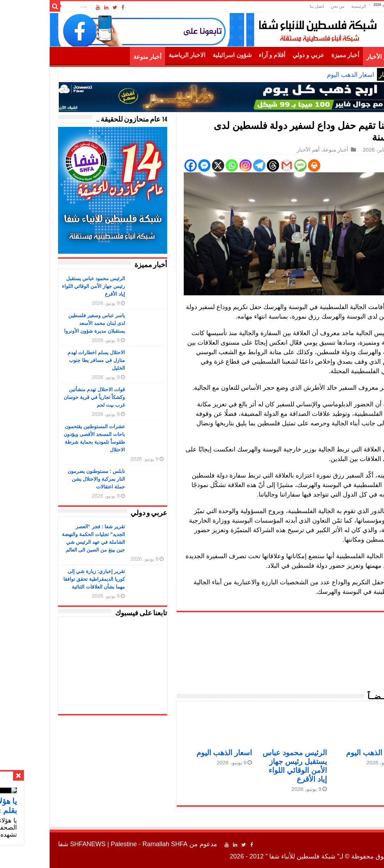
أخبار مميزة (304, 55)
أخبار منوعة (106, 57)
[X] (177, 165)
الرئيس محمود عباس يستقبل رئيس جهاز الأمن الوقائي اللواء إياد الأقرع (52, 286)
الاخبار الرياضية (146, 55)
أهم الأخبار (338, 57)
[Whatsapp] (190, 165)
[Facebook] (149, 165)
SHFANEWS (46, 844)
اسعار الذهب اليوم (309, 75)
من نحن (296, 6)
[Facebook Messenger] (163, 165)
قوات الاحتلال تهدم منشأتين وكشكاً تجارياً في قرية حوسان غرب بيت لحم (53, 397)
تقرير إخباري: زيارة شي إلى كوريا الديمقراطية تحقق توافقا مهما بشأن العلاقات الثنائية (53, 579)
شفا (355, 307)
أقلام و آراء (231, 55)
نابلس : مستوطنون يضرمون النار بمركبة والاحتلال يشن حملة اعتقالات (55, 479)
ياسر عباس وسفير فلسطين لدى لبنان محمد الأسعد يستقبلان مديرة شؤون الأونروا (53, 323)
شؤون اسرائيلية (190, 55)
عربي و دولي (267, 55)
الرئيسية (317, 6)
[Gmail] (245, 165)
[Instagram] (204, 165)
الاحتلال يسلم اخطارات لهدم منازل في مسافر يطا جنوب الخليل (55, 360)
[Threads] (231, 165)
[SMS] (259, 165)
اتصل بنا (275, 6)
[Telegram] (218, 165)
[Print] (273, 165)
